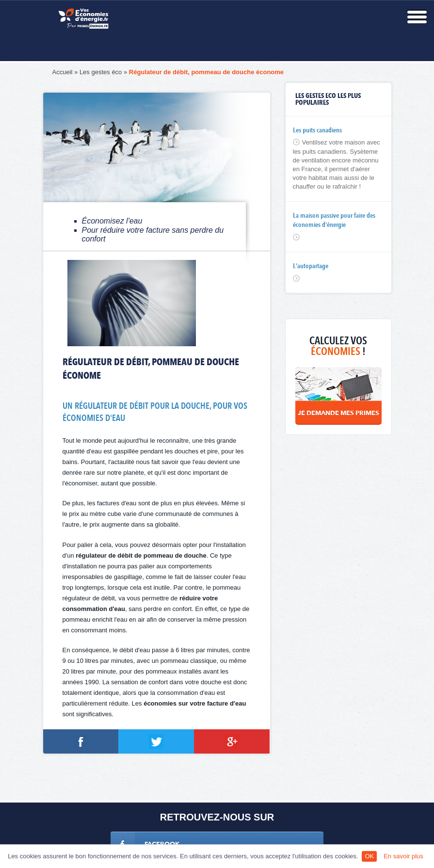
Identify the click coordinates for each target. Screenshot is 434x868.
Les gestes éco (101, 72)
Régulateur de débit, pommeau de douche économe (206, 72)
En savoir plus (403, 856)
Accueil (63, 72)
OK (369, 856)
